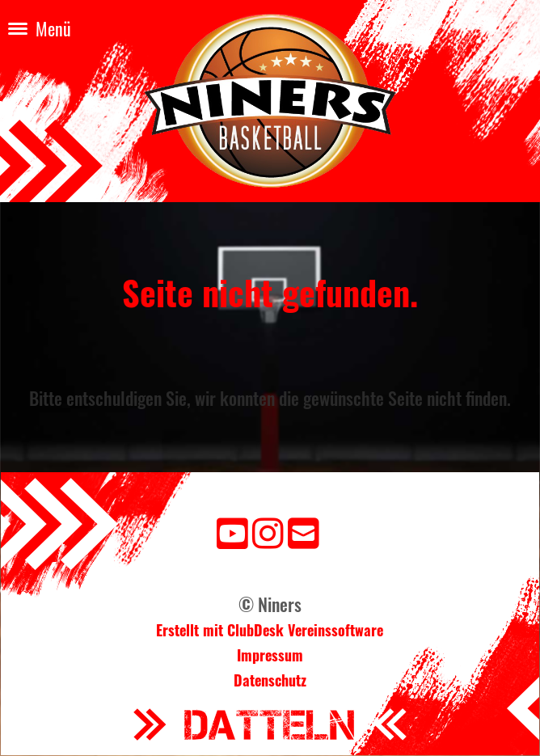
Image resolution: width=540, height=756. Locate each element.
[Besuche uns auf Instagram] (268, 531)
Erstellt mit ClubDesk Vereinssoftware (270, 630)
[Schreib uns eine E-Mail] (304, 531)
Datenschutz (270, 680)
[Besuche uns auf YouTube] (232, 531)
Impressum (270, 655)
